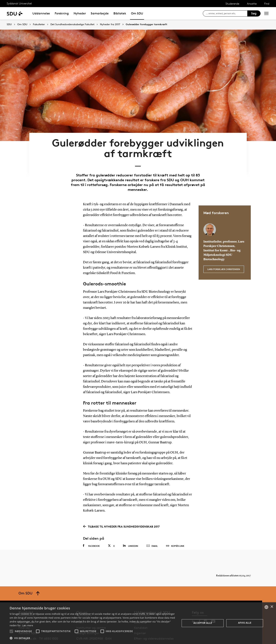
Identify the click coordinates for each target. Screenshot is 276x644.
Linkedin (130, 531)
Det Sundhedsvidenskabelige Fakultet (72, 24)
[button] (11, 631)
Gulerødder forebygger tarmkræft (146, 24)
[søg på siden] (227, 13)
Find (267, 4)
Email (152, 531)
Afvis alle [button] (245, 623)
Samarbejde (100, 13)
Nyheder (80, 13)
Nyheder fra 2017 (110, 24)
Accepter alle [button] (203, 623)
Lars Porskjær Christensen (224, 252)
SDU (9, 24)
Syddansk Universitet (19, 3)
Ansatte (252, 4)
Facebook (91, 531)
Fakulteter (39, 24)
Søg (254, 13)
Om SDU (137, 13)
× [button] (272, 607)
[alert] (138, 623)
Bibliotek (120, 13)
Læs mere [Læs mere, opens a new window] (27, 625)
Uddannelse (41, 13)
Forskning (62, 13)
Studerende (232, 4)
